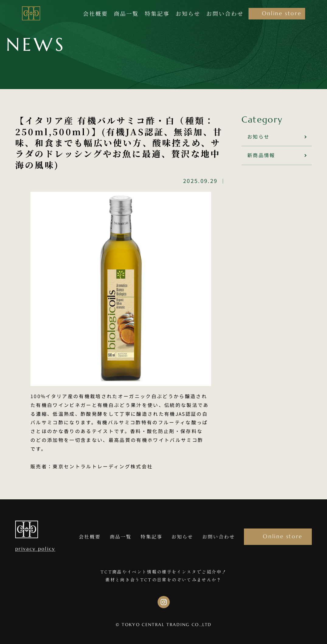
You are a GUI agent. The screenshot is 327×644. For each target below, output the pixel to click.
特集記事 (151, 536)
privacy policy (35, 549)
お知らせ (258, 136)
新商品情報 (261, 155)
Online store (283, 536)
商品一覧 (121, 536)
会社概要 (90, 536)
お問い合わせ (219, 536)
